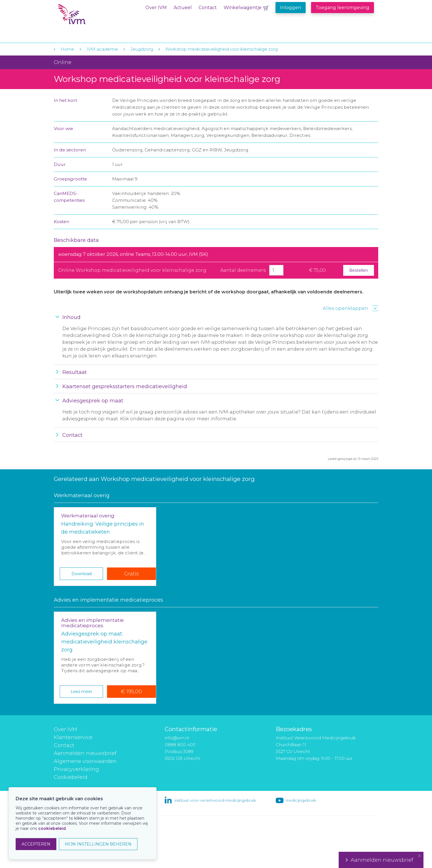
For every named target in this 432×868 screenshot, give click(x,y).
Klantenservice (73, 737)
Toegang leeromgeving (342, 8)
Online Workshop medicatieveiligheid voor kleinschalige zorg (132, 270)
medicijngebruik (301, 800)
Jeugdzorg (142, 49)
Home (67, 49)
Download (82, 574)
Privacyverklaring (76, 769)
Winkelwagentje (243, 8)
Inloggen (291, 8)
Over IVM (156, 8)
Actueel (183, 8)
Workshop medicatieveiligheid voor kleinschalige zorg (222, 49)
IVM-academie (102, 49)
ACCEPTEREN (36, 844)
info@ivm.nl (177, 738)
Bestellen (359, 270)
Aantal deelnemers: (243, 270)
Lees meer (81, 692)
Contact (208, 8)
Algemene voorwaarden (85, 761)
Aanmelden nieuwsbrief (85, 753)
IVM (93, 17)
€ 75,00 (317, 270)
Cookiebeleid (71, 777)
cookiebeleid (52, 828)
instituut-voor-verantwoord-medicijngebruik (215, 800)
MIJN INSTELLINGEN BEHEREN (98, 844)
